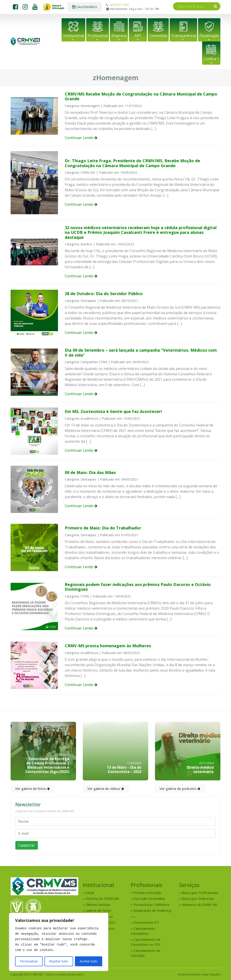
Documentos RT (146, 922)
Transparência (183, 36)
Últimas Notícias (98, 905)
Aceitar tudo (89, 961)
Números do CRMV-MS (200, 905)
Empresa (119, 36)
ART (138, 36)
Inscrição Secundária (149, 898)
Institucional (73, 36)
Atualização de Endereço (153, 910)
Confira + (211, 59)
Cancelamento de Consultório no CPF (146, 942)
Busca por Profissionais (200, 893)
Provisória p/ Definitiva (151, 905)
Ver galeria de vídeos (106, 789)
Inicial (90, 893)
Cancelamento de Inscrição (146, 953)
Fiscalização (209, 36)
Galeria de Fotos (98, 910)
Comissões (158, 36)
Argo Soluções (211, 974)
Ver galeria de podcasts (180, 789)
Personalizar (29, 961)
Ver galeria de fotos (32, 789)
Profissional (98, 36)
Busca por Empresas (198, 898)
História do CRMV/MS (102, 898)
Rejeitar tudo (59, 961)
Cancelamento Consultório (143, 931)
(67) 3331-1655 (120, 5)
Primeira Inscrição (147, 893)
